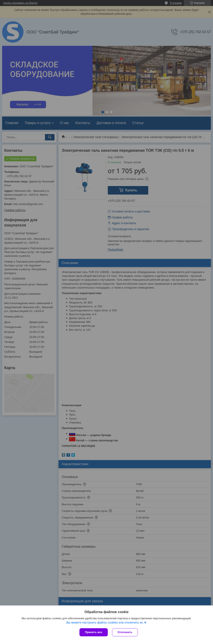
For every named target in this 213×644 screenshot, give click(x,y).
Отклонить (125, 632)
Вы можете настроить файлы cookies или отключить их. (105, 622)
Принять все (94, 632)
